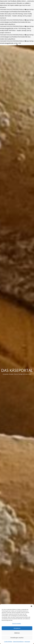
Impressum (27, 642)
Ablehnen (17, 633)
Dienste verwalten (17, 624)
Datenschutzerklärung (18, 642)
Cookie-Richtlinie (8, 642)
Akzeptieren (17, 628)
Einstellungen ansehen (17, 638)
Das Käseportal (17, 370)
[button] (31, 606)
